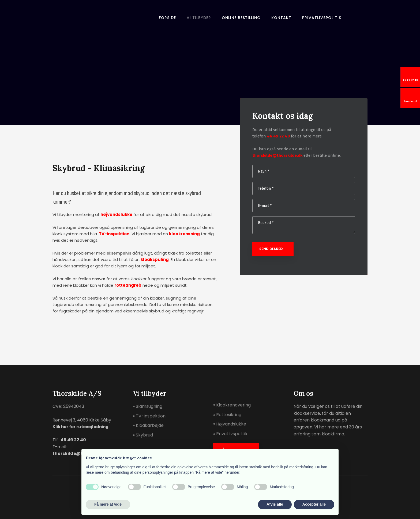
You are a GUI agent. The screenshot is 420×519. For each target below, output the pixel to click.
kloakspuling (155, 259)
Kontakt (281, 18)
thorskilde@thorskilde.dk (277, 155)
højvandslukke (116, 214)
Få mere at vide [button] (108, 504)
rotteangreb (128, 285)
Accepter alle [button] (314, 504)
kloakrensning (184, 234)
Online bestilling (241, 18)
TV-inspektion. (115, 234)
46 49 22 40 (278, 136)
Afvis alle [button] (275, 504)
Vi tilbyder (199, 18)
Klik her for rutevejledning (80, 427)
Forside (167, 18)
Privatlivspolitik (322, 18)
